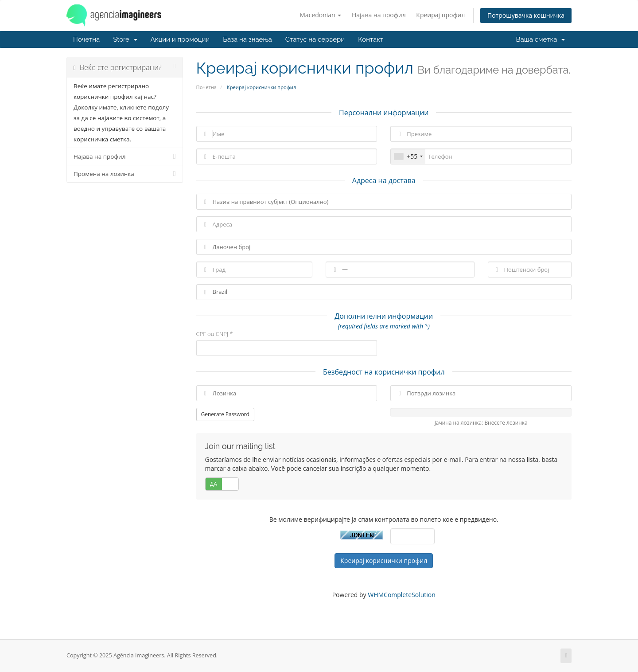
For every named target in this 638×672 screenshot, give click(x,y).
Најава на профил (379, 15)
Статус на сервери (315, 39)
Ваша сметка (541, 39)
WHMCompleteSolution (402, 595)
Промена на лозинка (125, 174)
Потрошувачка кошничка (526, 15)
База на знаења (247, 39)
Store (125, 39)
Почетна (86, 39)
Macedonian (320, 15)
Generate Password (225, 414)
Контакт (371, 39)
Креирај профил (440, 15)
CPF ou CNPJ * (215, 334)
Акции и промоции (180, 39)
